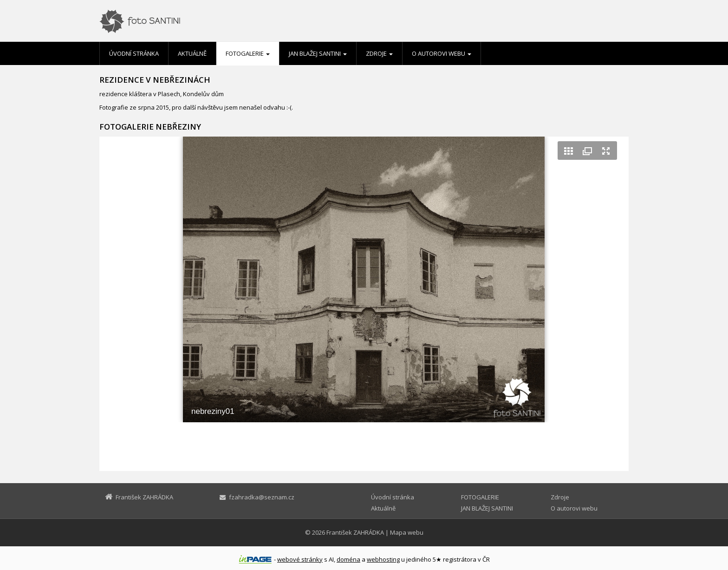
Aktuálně (192, 53)
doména (348, 559)
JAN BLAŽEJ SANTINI (318, 53)
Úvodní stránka (134, 53)
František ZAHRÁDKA (355, 532)
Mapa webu (407, 532)
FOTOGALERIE (248, 53)
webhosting (383, 559)
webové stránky (300, 559)
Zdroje (379, 53)
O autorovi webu (442, 53)
